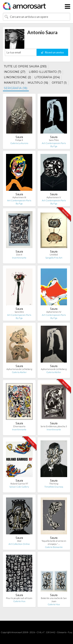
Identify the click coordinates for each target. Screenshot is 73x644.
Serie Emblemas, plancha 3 (54, 426)
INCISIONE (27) (15, 72)
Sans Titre (54, 140)
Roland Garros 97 (19, 484)
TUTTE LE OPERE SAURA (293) (25, 66)
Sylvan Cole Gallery (19, 487)
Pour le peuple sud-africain (19, 598)
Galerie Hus (19, 601)
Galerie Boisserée (54, 547)
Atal (19, 541)
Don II (19, 255)
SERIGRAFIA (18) (16, 88)
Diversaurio (19, 426)
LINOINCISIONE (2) (17, 77)
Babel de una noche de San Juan (54, 600)
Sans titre (19, 312)
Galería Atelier (19, 372)
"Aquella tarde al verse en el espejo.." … (54, 542)
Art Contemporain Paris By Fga (54, 145)
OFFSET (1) (59, 83)
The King (54, 484)
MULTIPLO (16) (38, 83)
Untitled (54, 255)
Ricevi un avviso (52, 52)
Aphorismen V (54, 197)
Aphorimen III (19, 197)
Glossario (62, 632)
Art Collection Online (19, 544)
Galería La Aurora (19, 143)
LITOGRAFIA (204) (47, 77)
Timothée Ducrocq (54, 487)
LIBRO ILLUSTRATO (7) (45, 72)
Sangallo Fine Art (54, 258)
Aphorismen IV (54, 312)
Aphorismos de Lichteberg (19, 369)
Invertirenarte (19, 258)
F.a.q (70, 632)
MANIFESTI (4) (14, 83)
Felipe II (19, 140)
